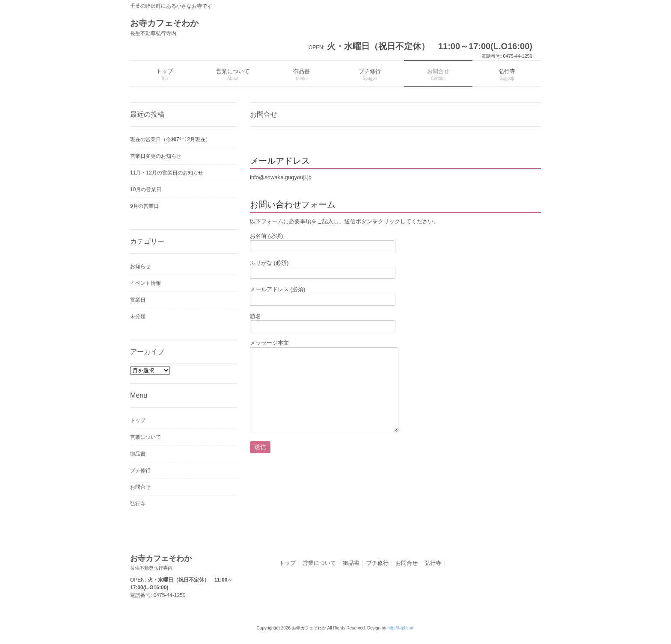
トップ (138, 420)
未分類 (138, 316)
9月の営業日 (144, 206)
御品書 (138, 454)
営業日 (138, 300)
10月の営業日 (146, 189)
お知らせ (140, 266)
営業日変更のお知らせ (156, 156)
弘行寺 (138, 504)
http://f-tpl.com (401, 628)
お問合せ (140, 487)
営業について (145, 437)
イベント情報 (145, 283)
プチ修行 (140, 470)
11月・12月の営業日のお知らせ (167, 173)
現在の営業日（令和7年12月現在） (170, 139)
